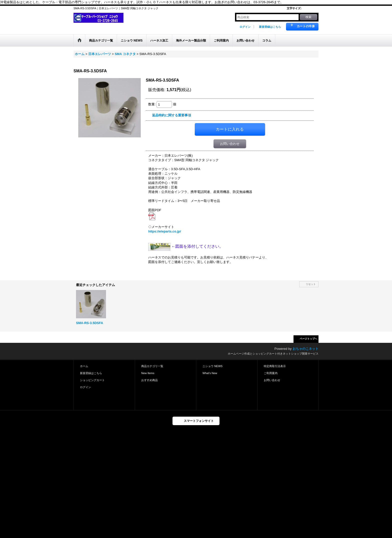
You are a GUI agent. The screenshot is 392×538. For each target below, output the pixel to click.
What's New (210, 373)
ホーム (84, 366)
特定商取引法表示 (275, 366)
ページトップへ (308, 339)
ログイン (245, 27)
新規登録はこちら (270, 27)
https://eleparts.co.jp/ (165, 231)
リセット (311, 284)
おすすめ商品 (149, 380)
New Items (148, 373)
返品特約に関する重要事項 (171, 115)
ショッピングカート (92, 380)
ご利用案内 (271, 373)
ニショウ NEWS (212, 366)
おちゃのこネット (305, 349)
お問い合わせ (230, 144)
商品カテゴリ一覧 (152, 366)
